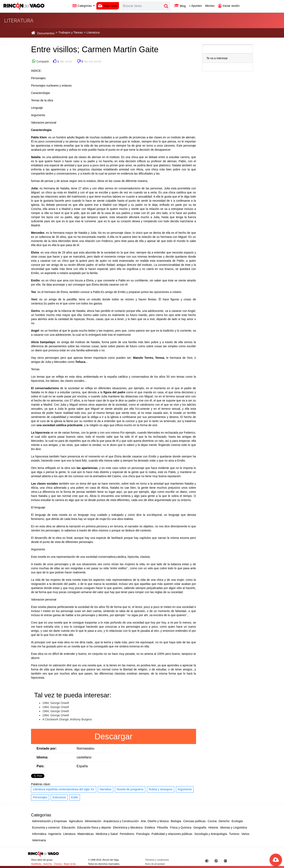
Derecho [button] (224, 821)
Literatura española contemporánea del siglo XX (64, 789)
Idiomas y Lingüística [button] (234, 827)
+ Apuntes (196, 6)
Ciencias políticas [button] (194, 821)
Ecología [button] (237, 821)
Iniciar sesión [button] (229, 6)
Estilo (75, 797)
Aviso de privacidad (155, 864)
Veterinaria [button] (39, 840)
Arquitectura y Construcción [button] (121, 821)
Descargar (114, 736)
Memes (210, 6)
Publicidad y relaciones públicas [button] (172, 834)
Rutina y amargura (161, 789)
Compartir (42, 61)
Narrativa (106, 789)
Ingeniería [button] (55, 834)
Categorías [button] (82, 6)
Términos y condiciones (157, 860)
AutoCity (48, 864)
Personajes (40, 797)
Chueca (58, 864)
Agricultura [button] (76, 821)
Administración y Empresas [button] (50, 821)
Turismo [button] (234, 834)
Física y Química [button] (181, 827)
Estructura (59, 797)
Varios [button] (245, 834)
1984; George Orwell (56, 703)
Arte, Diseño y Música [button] (155, 821)
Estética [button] (150, 827)
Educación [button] (69, 827)
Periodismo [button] (127, 834)
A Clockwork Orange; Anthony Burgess (67, 719)
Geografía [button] (200, 827)
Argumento (185, 789)
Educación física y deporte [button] (94, 827)
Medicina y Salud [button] (107, 834)
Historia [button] (213, 827)
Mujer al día (70, 864)
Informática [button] (39, 834)
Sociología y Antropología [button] (211, 834)
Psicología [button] (143, 834)
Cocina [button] (212, 821)
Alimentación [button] (93, 821)
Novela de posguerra (130, 789)
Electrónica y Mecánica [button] (128, 827)
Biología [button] (176, 821)
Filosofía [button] (162, 827)
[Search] (142, 6)
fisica (138, 409)
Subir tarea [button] (108, 6)
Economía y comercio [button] (46, 827)
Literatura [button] (69, 834)
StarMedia (36, 864)
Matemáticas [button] (86, 834)
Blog (180, 6)
